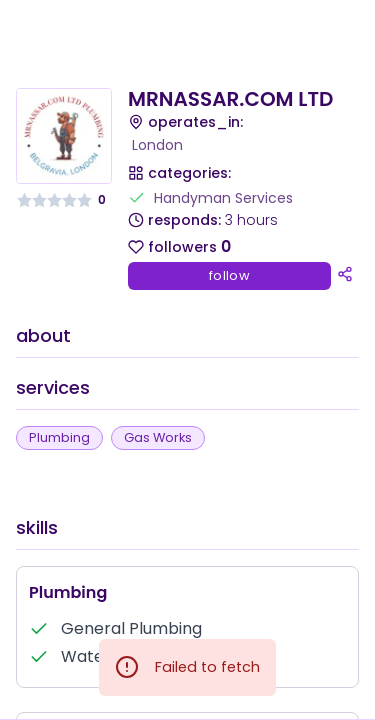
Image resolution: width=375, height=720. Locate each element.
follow (229, 275)
